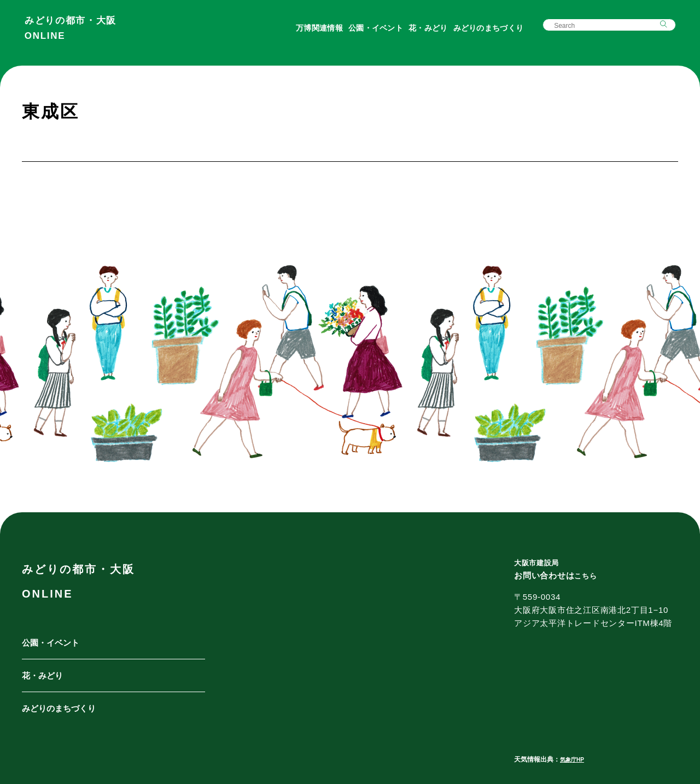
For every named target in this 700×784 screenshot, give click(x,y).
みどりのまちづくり (485, 34)
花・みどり (425, 34)
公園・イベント (372, 34)
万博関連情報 (316, 34)
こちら (587, 575)
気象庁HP (574, 759)
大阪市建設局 (540, 562)
